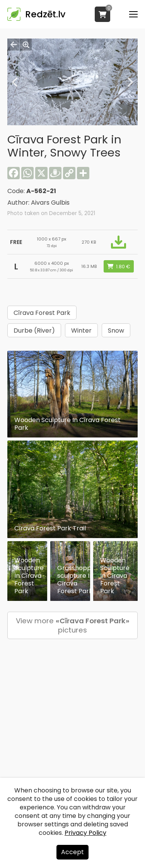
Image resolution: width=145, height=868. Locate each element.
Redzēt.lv (45, 14)
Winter (81, 331)
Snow (116, 331)
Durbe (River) (34, 331)
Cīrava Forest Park (42, 313)
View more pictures (73, 625)
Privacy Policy (85, 833)
